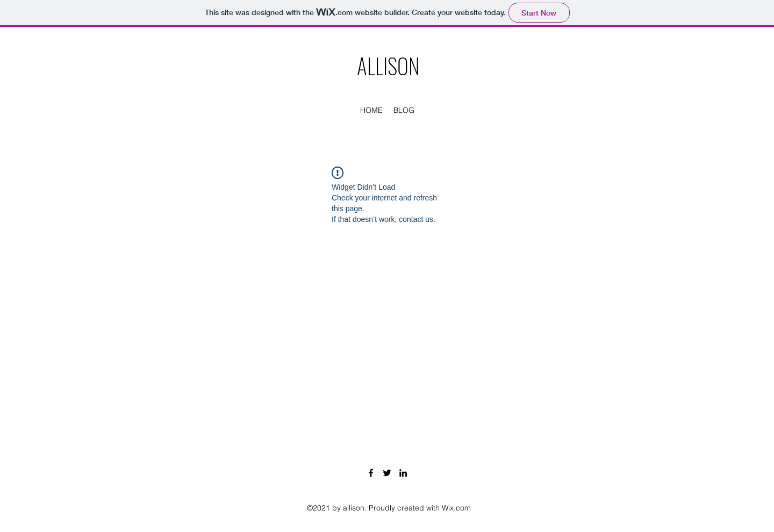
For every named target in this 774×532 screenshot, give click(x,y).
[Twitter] (387, 473)
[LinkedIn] (403, 473)
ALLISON (388, 66)
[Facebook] (371, 473)
